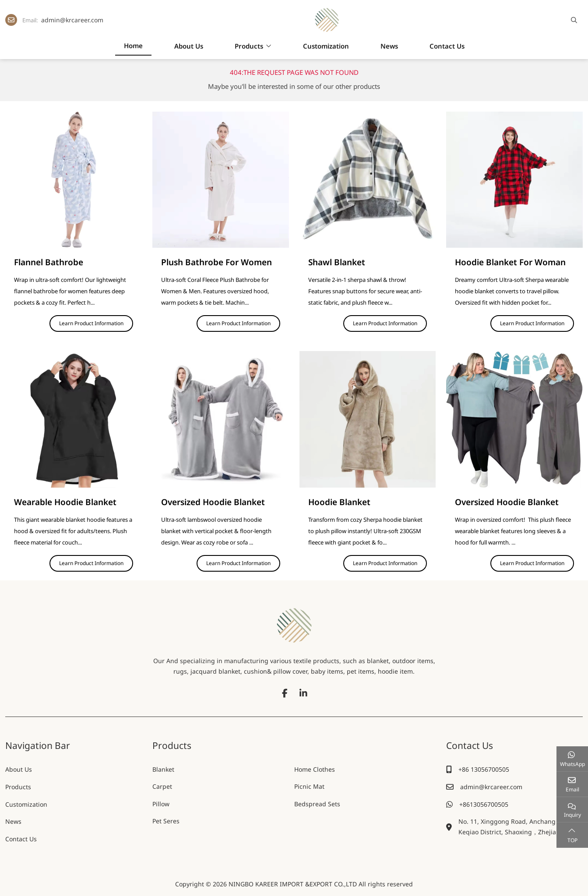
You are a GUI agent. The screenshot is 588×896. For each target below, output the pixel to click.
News (389, 46)
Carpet (162, 787)
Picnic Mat (309, 787)
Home (133, 46)
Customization (326, 46)
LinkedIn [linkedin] (303, 693)
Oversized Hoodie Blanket (213, 502)
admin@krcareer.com (72, 20)
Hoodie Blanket (339, 502)
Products (249, 46)
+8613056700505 (484, 804)
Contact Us (447, 46)
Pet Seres (166, 821)
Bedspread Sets (317, 804)
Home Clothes (315, 769)
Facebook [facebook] (285, 693)
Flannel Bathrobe (49, 262)
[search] (573, 20)
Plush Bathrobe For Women (217, 262)
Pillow (161, 804)
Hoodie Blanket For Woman (510, 262)
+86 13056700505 (484, 769)
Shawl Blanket (337, 262)
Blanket (163, 769)
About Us (189, 46)
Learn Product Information (91, 323)
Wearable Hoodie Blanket (65, 502)
